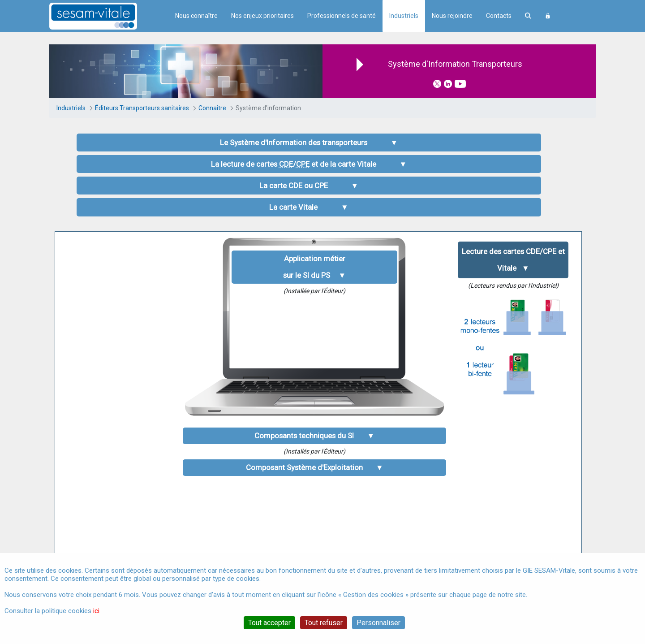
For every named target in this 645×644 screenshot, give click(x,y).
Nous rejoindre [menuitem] (452, 16)
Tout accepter (269, 623)
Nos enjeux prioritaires (262, 16)
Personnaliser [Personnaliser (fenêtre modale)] (378, 623)
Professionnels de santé (342, 16)
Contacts (499, 16)
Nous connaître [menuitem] (196, 16)
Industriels (404, 16)
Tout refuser (324, 623)
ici (96, 611)
